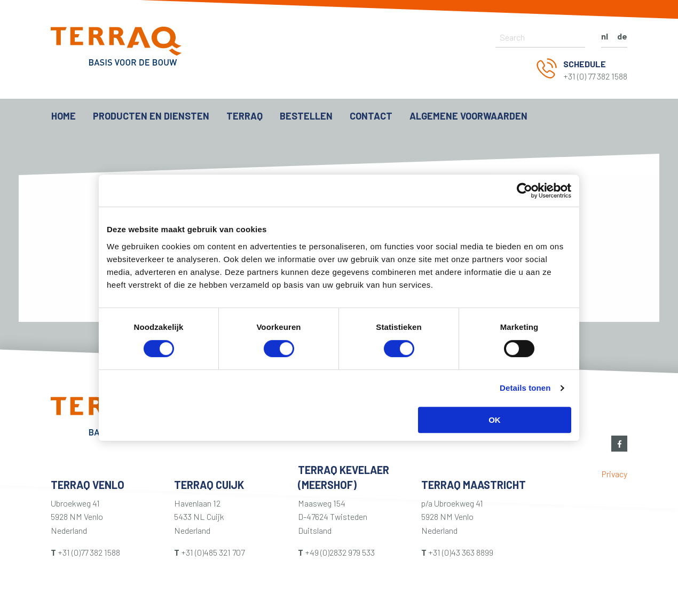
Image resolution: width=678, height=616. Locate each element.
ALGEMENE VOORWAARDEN (468, 116)
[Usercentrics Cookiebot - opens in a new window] (525, 191)
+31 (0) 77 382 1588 (595, 76)
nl (605, 36)
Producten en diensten (151, 116)
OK (495, 420)
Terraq (245, 116)
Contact (371, 116)
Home (64, 116)
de (622, 36)
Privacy (614, 474)
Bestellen (306, 116)
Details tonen (525, 388)
